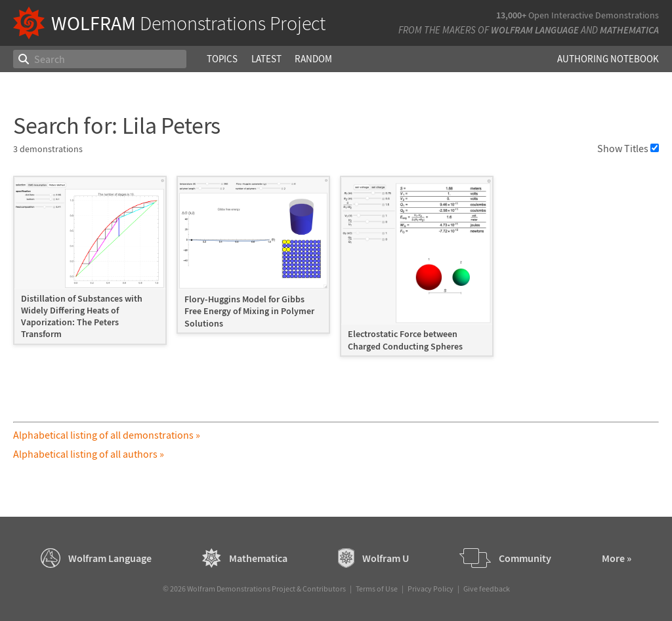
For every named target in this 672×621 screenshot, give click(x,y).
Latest (266, 59)
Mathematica (629, 30)
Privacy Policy (430, 589)
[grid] (336, 272)
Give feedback (487, 589)
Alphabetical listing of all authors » (89, 454)
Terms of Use (377, 589)
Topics (222, 59)
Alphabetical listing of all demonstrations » (107, 435)
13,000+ (511, 15)
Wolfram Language (535, 30)
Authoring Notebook (608, 59)
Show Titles (628, 148)
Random (313, 59)
